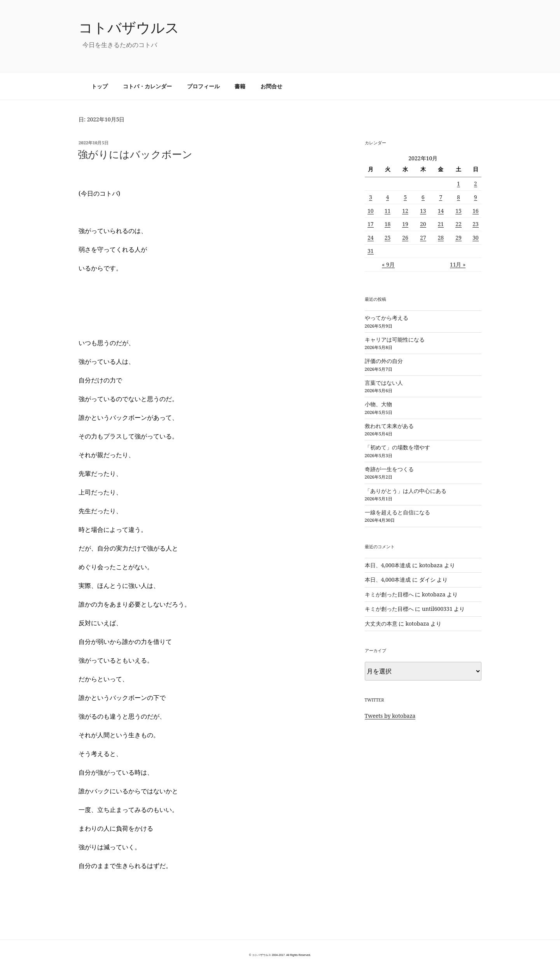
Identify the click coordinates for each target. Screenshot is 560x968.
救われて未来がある (389, 426)
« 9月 (388, 264)
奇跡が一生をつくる (389, 469)
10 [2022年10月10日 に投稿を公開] (371, 211)
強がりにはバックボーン (135, 154)
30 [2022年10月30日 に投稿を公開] (476, 238)
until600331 (437, 609)
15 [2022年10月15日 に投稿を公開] (458, 211)
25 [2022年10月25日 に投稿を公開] (388, 238)
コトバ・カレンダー (147, 86)
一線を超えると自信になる (397, 512)
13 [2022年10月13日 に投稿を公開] (423, 211)
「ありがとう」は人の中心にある (406, 491)
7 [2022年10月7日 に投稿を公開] (441, 197)
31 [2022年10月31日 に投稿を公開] (371, 251)
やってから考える (387, 318)
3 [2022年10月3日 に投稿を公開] (371, 197)
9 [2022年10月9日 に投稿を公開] (476, 197)
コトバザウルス (129, 27)
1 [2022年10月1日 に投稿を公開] (458, 183)
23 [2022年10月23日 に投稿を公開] (476, 224)
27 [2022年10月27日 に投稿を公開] (423, 238)
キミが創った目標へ (389, 594)
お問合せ (271, 86)
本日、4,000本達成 (388, 565)
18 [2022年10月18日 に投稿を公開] (388, 224)
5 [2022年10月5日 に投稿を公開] (405, 197)
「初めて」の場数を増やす (397, 447)
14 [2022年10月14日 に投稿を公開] (441, 211)
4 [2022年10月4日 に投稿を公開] (388, 197)
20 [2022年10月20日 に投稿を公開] (423, 224)
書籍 (240, 86)
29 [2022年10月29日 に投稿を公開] (458, 238)
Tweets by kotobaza (390, 716)
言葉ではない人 (384, 383)
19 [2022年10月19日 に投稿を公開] (405, 224)
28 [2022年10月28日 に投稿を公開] (441, 238)
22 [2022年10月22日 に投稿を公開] (458, 224)
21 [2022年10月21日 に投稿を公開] (441, 224)
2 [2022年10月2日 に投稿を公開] (476, 183)
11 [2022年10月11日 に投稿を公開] (388, 211)
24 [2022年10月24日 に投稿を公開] (371, 238)
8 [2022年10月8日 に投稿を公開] (458, 197)
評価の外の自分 (384, 361)
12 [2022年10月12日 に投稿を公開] (405, 211)
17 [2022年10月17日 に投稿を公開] (371, 224)
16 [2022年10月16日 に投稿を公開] (476, 211)
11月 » (458, 264)
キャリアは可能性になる (395, 339)
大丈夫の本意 (381, 623)
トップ (100, 86)
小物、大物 (378, 404)
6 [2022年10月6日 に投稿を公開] (423, 197)
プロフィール (203, 86)
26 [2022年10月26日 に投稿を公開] (405, 238)
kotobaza (431, 565)
